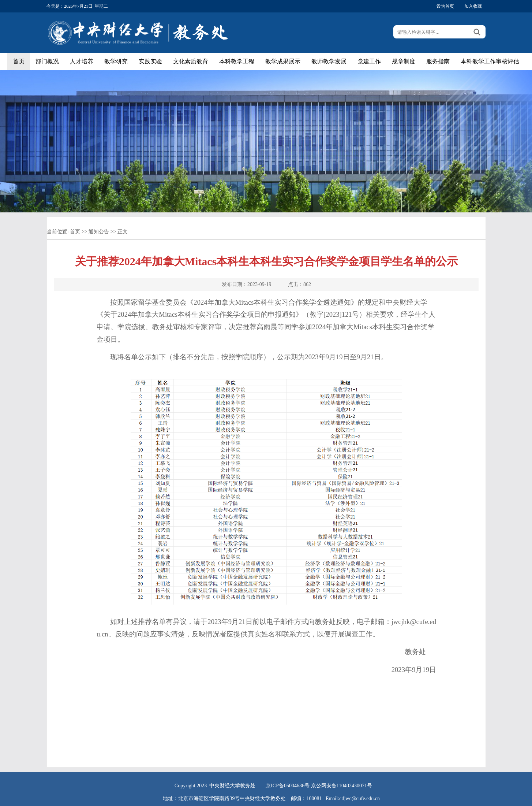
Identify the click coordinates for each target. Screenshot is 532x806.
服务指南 (438, 61)
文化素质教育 (191, 61)
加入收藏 (473, 6)
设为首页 (445, 6)
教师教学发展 (329, 61)
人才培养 (82, 61)
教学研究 (116, 61)
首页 (19, 61)
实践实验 (150, 61)
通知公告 (99, 232)
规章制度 (404, 61)
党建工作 (369, 61)
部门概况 (47, 61)
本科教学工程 (237, 61)
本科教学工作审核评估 (490, 61)
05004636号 (297, 786)
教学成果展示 (283, 61)
